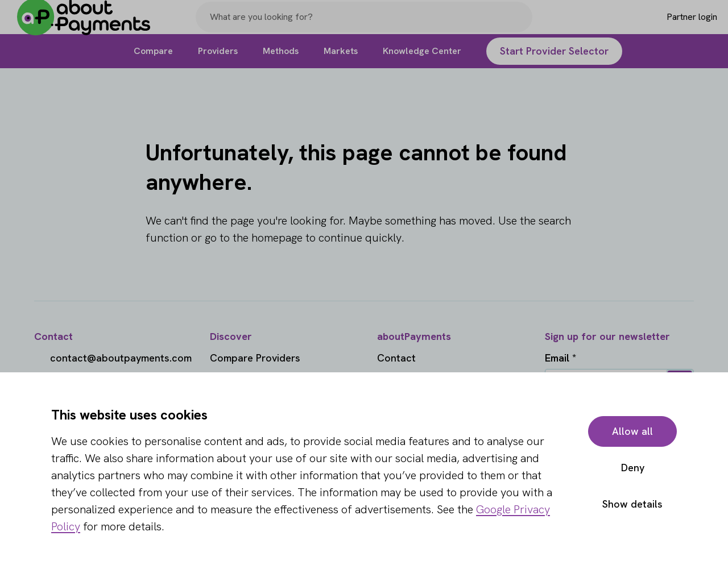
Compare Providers (255, 358)
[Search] (519, 24)
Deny (633, 468)
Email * (561, 358)
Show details (632, 504)
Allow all (632, 431)
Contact (396, 358)
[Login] (675, 24)
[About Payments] (91, 25)
